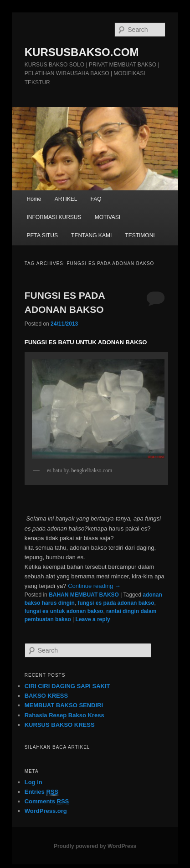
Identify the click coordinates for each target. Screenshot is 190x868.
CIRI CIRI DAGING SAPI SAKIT (67, 686)
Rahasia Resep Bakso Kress (64, 715)
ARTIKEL (66, 199)
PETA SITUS (42, 235)
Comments (47, 802)
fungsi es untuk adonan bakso (64, 611)
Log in (33, 782)
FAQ (96, 199)
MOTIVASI (108, 217)
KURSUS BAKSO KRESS (60, 725)
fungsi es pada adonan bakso (116, 603)
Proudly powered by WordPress (95, 846)
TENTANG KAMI (91, 235)
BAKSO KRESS (46, 696)
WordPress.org (46, 811)
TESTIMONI (140, 235)
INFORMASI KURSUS (54, 217)
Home (34, 199)
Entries (41, 792)
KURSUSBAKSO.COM (82, 52)
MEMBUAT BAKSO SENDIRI (64, 705)
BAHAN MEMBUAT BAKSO (84, 595)
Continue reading (94, 586)
